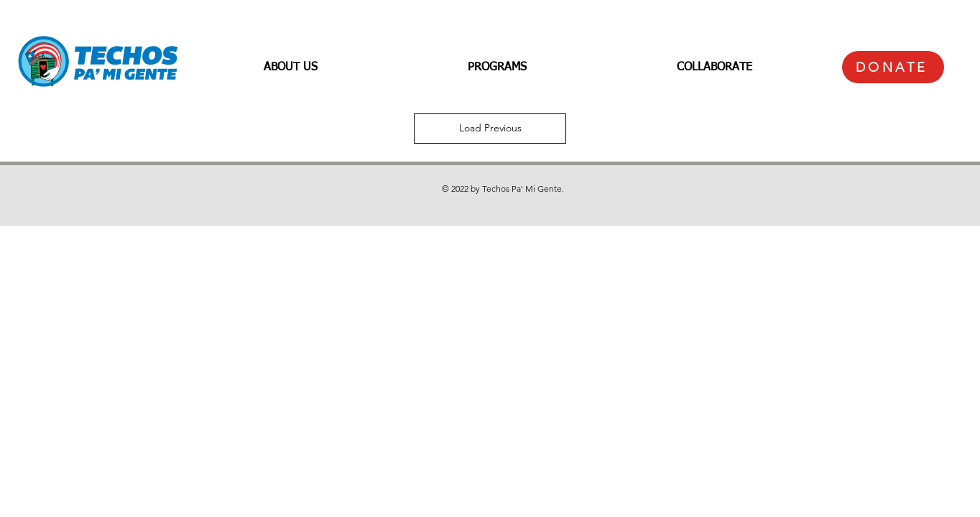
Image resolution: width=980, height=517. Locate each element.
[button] (290, 67)
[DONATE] (893, 67)
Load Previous (490, 128)
